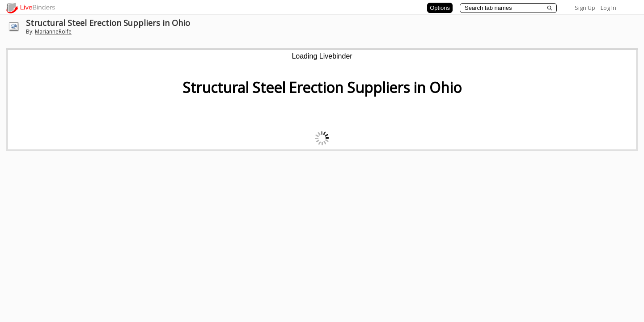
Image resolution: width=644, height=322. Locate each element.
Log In (608, 8)
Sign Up (585, 8)
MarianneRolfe (53, 32)
